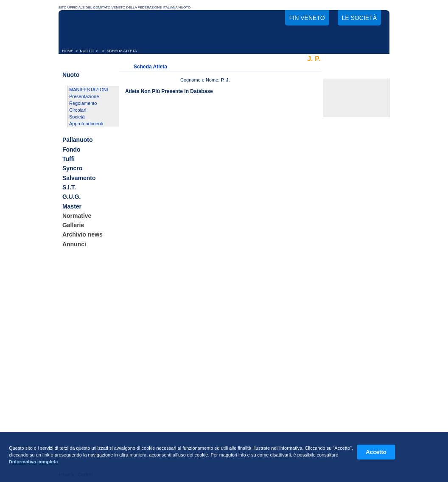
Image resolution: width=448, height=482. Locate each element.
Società (77, 117)
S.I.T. (69, 187)
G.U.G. (72, 197)
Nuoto (71, 75)
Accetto (376, 452)
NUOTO (87, 51)
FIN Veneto (307, 18)
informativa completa (35, 462)
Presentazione (84, 96)
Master (72, 206)
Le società (359, 18)
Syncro (72, 169)
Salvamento (79, 178)
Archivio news (83, 235)
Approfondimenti (86, 124)
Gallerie (73, 225)
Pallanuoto (78, 140)
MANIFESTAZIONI (88, 90)
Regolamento (83, 103)
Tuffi (69, 159)
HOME (68, 51)
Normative (77, 216)
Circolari (78, 110)
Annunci (74, 244)
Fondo (71, 149)
